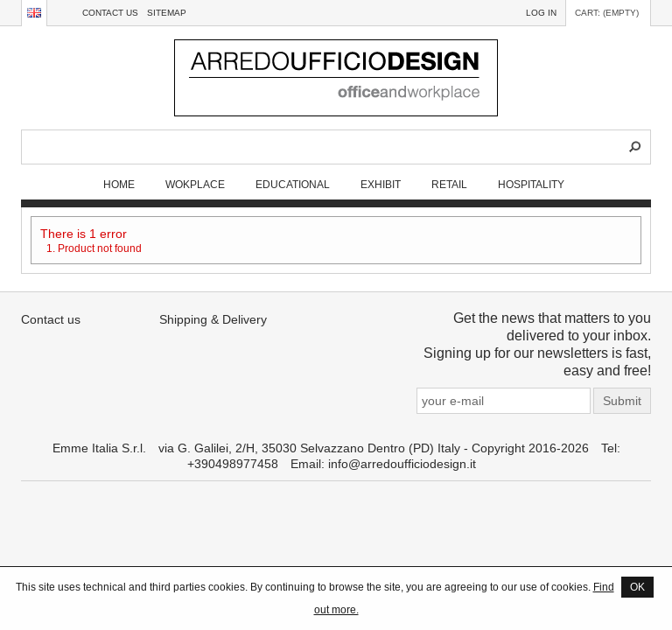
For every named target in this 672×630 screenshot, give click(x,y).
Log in (541, 13)
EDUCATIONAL (293, 184)
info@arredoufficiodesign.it (402, 464)
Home (119, 184)
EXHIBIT (381, 184)
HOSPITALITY (531, 184)
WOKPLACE (195, 184)
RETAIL (449, 184)
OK (637, 587)
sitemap (167, 13)
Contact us (110, 13)
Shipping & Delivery (213, 319)
